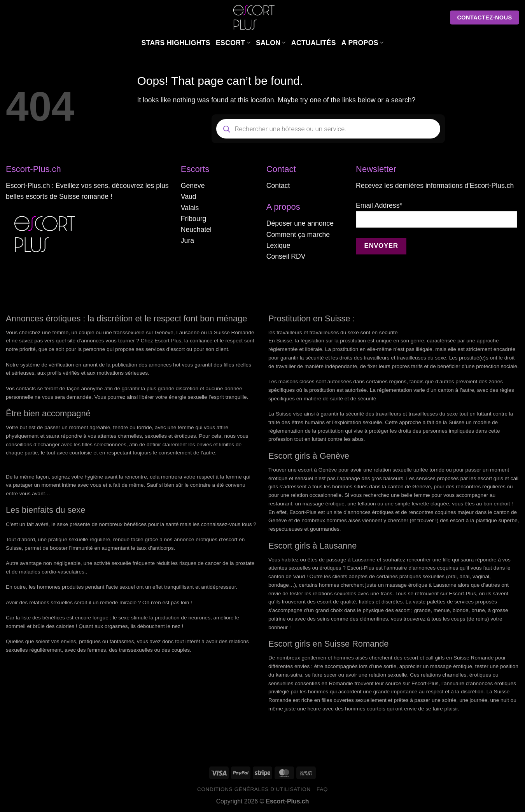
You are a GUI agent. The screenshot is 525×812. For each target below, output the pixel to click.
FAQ (322, 789)
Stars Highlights (176, 43)
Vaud (189, 196)
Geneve (193, 186)
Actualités (314, 43)
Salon (271, 43)
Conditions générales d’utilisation (254, 789)
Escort (233, 43)
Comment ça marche (298, 235)
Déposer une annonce (300, 223)
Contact (278, 186)
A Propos (363, 43)
